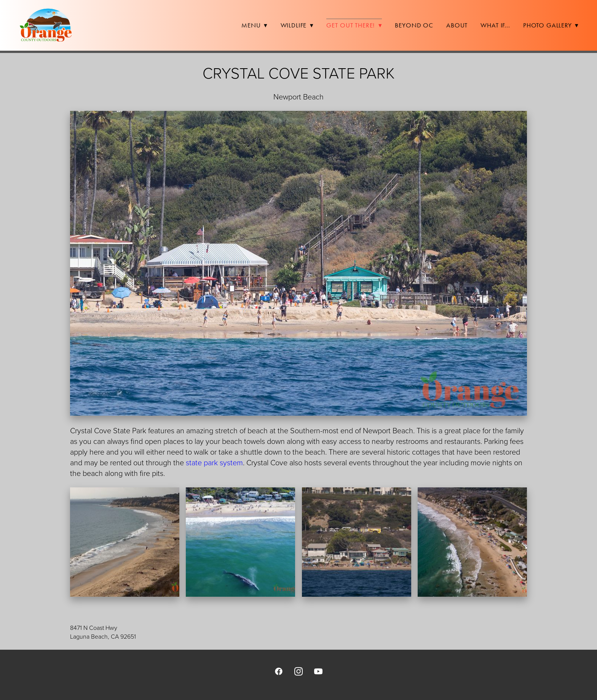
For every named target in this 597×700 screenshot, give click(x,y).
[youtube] (318, 671)
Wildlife (297, 25)
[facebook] (279, 671)
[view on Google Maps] (298, 610)
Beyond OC (414, 25)
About (457, 25)
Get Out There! (354, 25)
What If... (495, 25)
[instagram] (298, 671)
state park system (214, 462)
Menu (255, 25)
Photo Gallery (551, 25)
